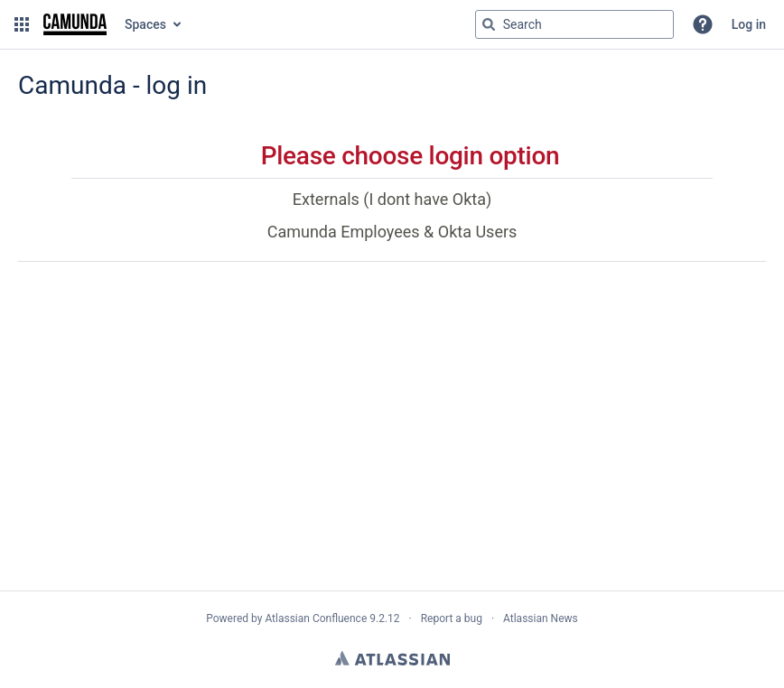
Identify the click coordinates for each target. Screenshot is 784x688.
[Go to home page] (75, 24)
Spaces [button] (145, 24)
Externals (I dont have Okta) (392, 199)
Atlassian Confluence (316, 618)
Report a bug (452, 618)
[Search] (489, 24)
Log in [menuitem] (749, 24)
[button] (22, 24)
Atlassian (392, 658)
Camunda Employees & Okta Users (392, 232)
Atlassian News (541, 618)
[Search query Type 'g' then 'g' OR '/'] (574, 24)
